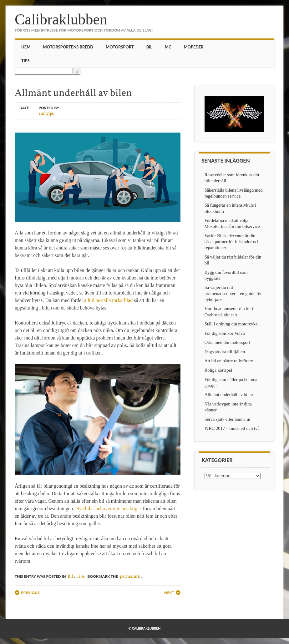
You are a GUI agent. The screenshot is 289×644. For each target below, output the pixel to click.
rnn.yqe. (47, 113)
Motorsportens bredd (68, 47)
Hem (26, 47)
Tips (25, 61)
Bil (149, 47)
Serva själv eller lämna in (227, 419)
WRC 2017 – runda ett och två (232, 428)
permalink (130, 577)
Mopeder (193, 47)
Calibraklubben (61, 19)
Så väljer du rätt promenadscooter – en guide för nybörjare (233, 293)
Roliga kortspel (218, 370)
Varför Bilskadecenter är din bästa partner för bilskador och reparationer (232, 242)
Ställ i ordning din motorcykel (232, 324)
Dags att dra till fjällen (225, 352)
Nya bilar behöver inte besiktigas (109, 508)
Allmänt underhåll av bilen (229, 395)
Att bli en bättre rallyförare (229, 361)
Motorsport (120, 47)
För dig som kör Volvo (225, 333)
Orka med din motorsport (227, 342)
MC (168, 47)
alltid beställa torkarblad (109, 300)
